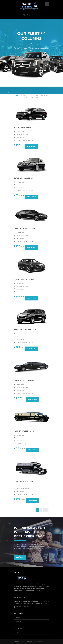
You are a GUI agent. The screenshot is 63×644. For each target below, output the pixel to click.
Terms (18, 633)
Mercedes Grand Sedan (25, 229)
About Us (19, 621)
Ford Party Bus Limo (23, 482)
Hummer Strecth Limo (24, 431)
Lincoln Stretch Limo (24, 380)
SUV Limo (35, 98)
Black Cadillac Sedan (24, 279)
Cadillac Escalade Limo (25, 330)
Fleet (18, 625)
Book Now (20, 557)
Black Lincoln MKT (22, 127)
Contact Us (19, 629)
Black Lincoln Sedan (23, 178)
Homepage (19, 618)
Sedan (35, 95)
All (17, 95)
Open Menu (47, 4)
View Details (32, 146)
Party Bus (25, 95)
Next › (46, 510)
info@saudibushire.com (33, 15)
